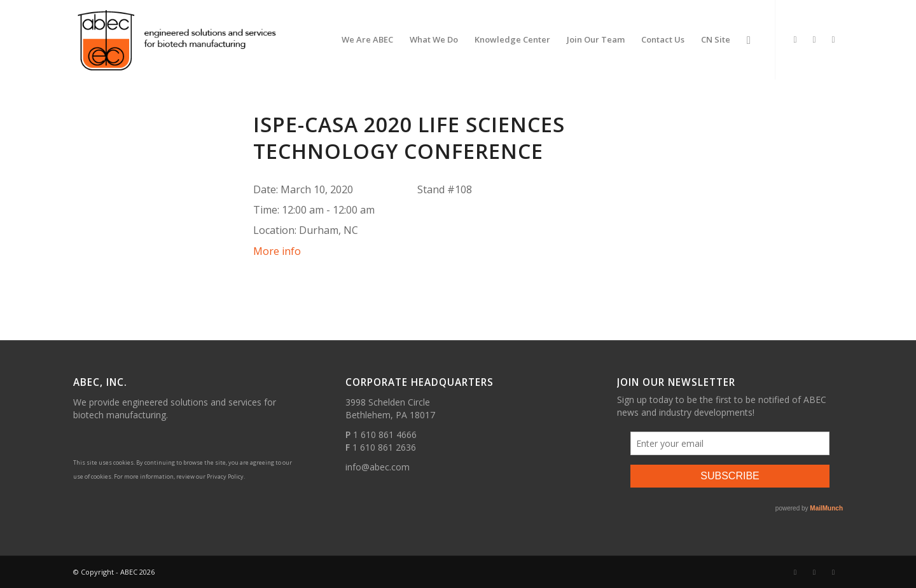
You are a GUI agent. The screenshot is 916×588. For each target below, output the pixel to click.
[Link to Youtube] (833, 39)
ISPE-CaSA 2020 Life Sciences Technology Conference (409, 138)
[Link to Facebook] (814, 39)
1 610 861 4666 (385, 434)
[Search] (749, 40)
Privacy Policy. (226, 476)
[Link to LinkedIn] (795, 39)
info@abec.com (378, 467)
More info (277, 251)
